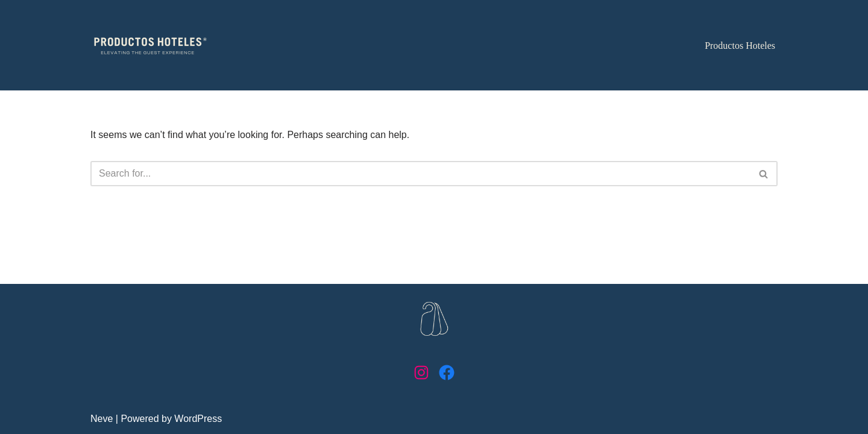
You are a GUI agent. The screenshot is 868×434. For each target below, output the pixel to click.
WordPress (198, 419)
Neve (102, 419)
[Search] (420, 174)
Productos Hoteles (740, 46)
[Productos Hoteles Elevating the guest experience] (151, 46)
